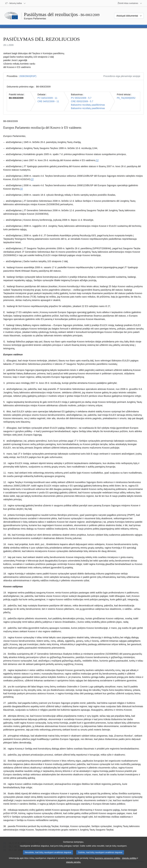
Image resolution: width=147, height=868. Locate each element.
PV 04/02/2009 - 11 (47, 98)
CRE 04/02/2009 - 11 (48, 101)
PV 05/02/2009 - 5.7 (81, 98)
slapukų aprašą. (73, 865)
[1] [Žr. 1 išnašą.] (97, 160)
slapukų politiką (129, 861)
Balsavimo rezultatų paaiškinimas (88, 105)
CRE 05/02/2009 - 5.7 (82, 101)
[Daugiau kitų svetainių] (130, 3)
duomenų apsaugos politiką (107, 861)
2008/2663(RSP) (28, 76)
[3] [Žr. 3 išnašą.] (21, 189)
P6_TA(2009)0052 (126, 98)
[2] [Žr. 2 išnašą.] (32, 179)
